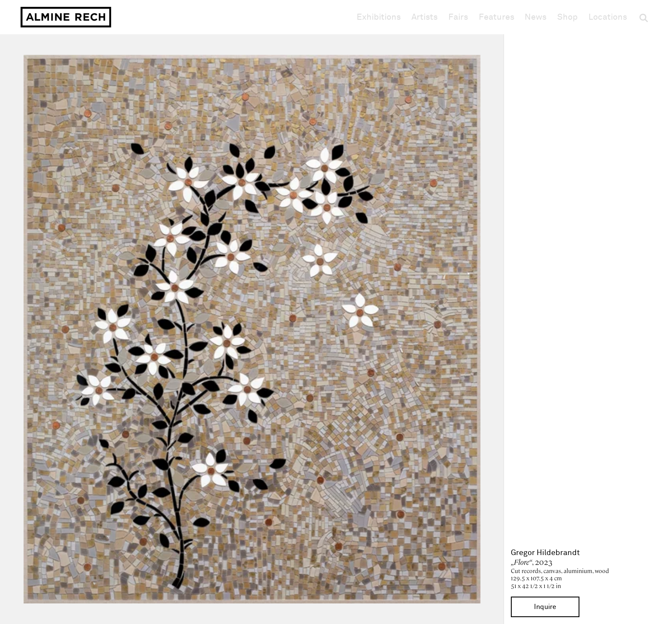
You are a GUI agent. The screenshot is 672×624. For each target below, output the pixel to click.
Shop (567, 17)
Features (496, 17)
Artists (424, 17)
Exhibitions (379, 17)
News (535, 17)
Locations (608, 17)
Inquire (545, 607)
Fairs (458, 17)
